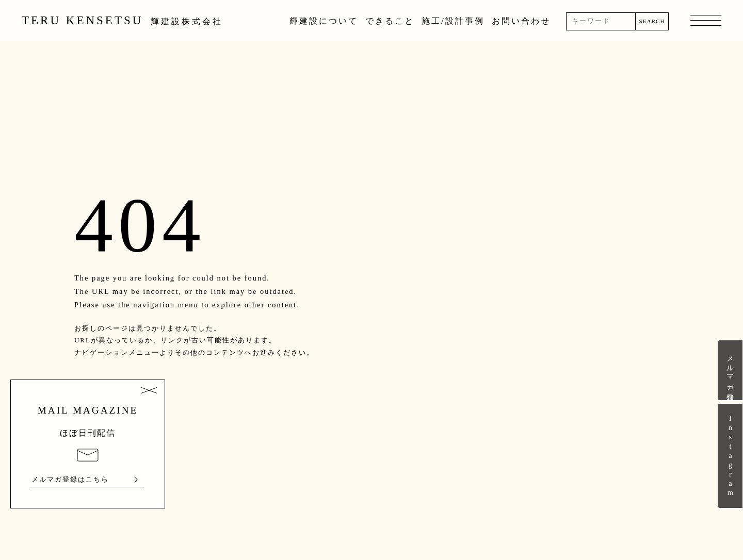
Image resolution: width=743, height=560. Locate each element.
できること (390, 21)
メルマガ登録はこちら (70, 480)
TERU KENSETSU (122, 20)
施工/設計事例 (453, 21)
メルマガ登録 (730, 370)
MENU (706, 21)
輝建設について (324, 21)
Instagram (730, 456)
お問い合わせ (521, 21)
